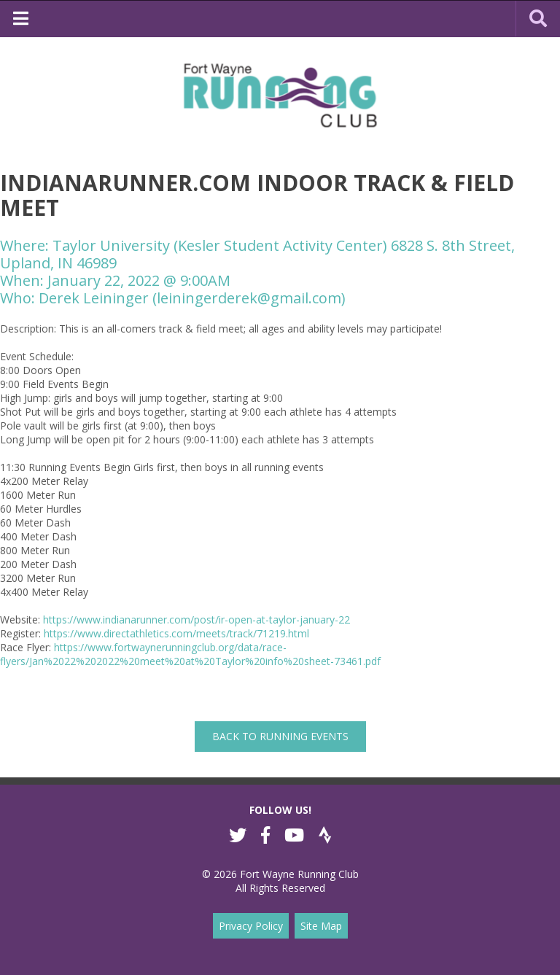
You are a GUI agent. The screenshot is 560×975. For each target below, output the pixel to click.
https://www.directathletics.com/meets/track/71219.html (176, 633)
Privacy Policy (251, 926)
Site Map (321, 926)
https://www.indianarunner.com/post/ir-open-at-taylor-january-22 (197, 619)
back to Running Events (280, 736)
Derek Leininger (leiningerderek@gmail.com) (192, 298)
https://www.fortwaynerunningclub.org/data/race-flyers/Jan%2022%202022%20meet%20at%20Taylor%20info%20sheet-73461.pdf (190, 654)
